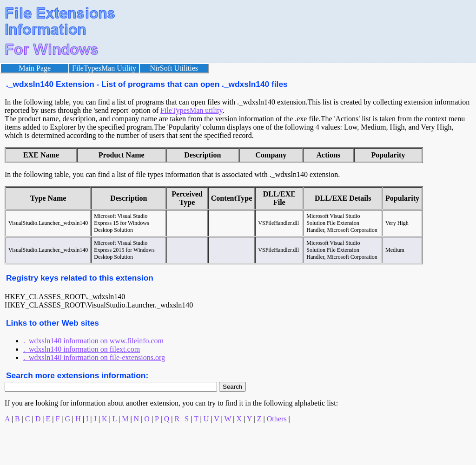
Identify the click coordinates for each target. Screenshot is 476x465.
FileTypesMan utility (191, 110)
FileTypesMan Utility (104, 68)
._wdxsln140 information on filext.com (82, 349)
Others (277, 419)
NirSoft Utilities (174, 68)
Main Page (35, 68)
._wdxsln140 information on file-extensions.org (94, 357)
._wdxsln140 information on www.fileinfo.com (93, 341)
